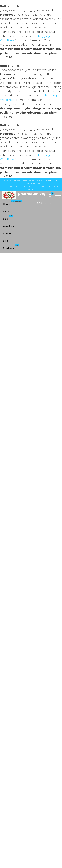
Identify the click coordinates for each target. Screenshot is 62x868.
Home (13, 203)
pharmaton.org (32, 194)
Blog (6, 241)
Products (11, 247)
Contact (8, 233)
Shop (6, 211)
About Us (8, 226)
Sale (8, 218)
